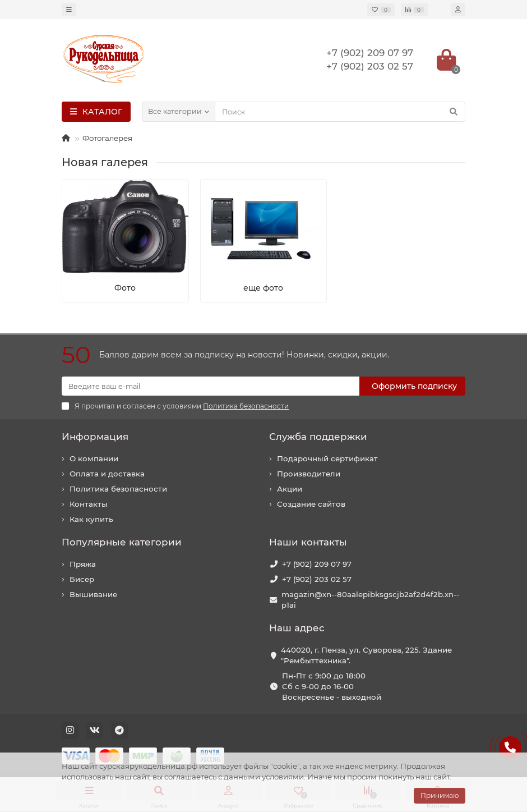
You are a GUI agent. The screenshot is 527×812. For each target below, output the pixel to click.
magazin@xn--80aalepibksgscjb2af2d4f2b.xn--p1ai (370, 600)
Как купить (91, 519)
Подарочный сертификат (327, 458)
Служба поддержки (318, 437)
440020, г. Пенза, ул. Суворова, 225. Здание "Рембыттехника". (366, 655)
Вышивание (93, 594)
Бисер (82, 579)
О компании (94, 458)
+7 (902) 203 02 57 (317, 579)
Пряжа (83, 564)
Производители (309, 474)
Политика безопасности (118, 489)
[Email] (211, 386)
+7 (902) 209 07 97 (317, 564)
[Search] (340, 112)
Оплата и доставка (107, 474)
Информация (95, 437)
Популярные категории (122, 542)
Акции (290, 489)
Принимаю (440, 795)
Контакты (89, 504)
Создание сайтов (311, 504)
